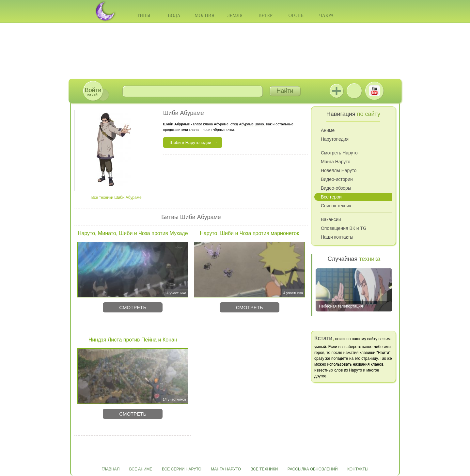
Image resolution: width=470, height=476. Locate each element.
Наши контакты (337, 237)
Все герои (331, 197)
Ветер (266, 16)
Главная (110, 469)
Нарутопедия (335, 139)
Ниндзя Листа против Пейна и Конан (133, 340)
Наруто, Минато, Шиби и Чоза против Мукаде (133, 233)
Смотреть (133, 307)
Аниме (328, 130)
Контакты (358, 469)
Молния (204, 16)
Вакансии (331, 219)
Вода (174, 16)
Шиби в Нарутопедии (190, 143)
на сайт (93, 92)
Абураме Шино (251, 124)
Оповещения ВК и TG (344, 228)
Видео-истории (337, 179)
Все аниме (141, 469)
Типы (143, 16)
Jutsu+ (337, 91)
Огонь (296, 16)
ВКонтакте (354, 91)
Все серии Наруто (182, 469)
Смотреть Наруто (339, 153)
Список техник (336, 206)
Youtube (374, 91)
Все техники (264, 469)
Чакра (327, 16)
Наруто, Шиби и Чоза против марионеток (249, 233)
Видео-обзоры (336, 188)
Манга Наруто (336, 162)
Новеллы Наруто (339, 170)
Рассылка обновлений (313, 469)
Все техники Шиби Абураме (117, 198)
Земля (235, 16)
